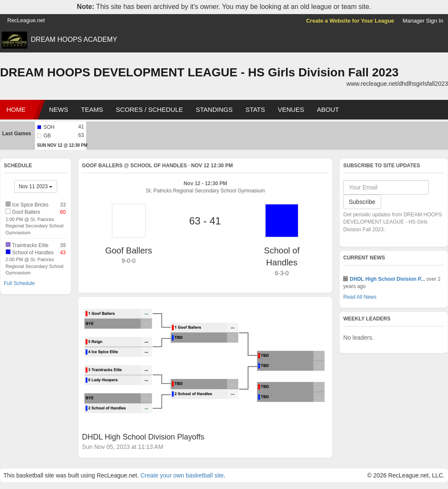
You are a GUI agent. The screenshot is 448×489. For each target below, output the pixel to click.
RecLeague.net (26, 20)
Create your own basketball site (182, 475)
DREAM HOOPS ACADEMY (74, 39)
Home (16, 109)
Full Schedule (19, 283)
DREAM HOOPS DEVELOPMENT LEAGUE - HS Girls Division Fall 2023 (199, 72)
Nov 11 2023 (36, 186)
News (59, 109)
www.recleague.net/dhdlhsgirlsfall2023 (397, 84)
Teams (92, 109)
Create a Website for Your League (350, 21)
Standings (214, 109)
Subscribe (362, 202)
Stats (255, 109)
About (328, 109)
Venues (291, 109)
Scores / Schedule (150, 109)
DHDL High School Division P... (387, 279)
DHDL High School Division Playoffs (143, 437)
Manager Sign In (423, 21)
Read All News (360, 297)
